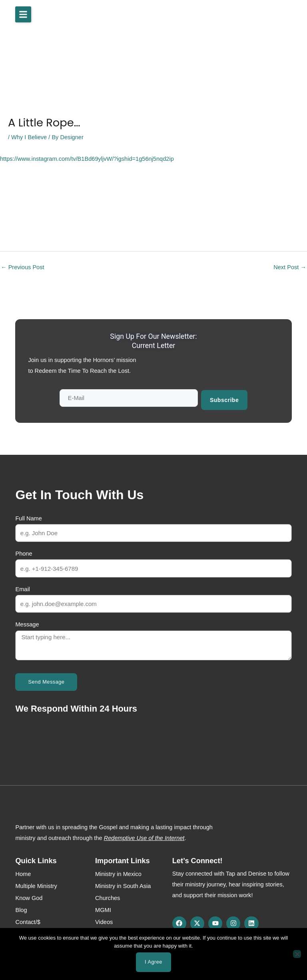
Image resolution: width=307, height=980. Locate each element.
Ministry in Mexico (118, 873)
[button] (23, 14)
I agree (153, 962)
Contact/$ (28, 921)
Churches (108, 897)
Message (27, 624)
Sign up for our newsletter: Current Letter (154, 341)
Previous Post (23, 267)
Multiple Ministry (36, 885)
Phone (24, 553)
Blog (21, 909)
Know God (29, 897)
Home (23, 873)
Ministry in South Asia (123, 885)
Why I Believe (29, 137)
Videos (104, 921)
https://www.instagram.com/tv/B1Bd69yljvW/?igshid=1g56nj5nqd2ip (87, 159)
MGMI (103, 909)
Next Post (290, 267)
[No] (297, 954)
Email (22, 588)
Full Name (28, 517)
